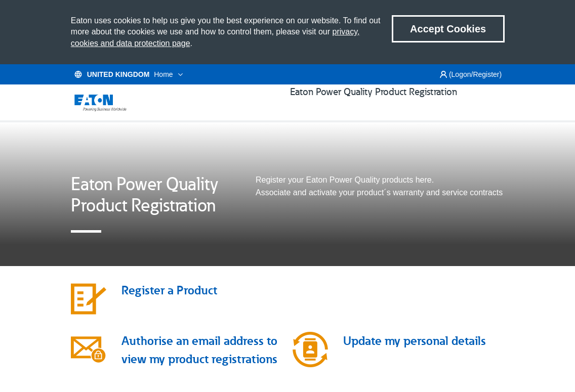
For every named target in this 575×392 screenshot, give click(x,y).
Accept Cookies (448, 29)
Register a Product (169, 303)
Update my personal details (415, 353)
